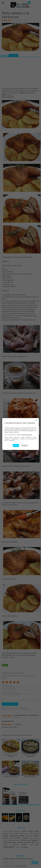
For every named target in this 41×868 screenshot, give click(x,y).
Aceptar (16, 445)
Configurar (24, 445)
